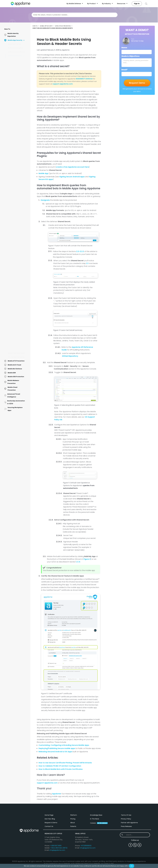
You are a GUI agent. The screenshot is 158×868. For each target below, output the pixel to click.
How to (35, 26)
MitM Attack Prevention (15, 56)
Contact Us (49, 849)
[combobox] (75, 15)
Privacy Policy (126, 841)
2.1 (87, 263)
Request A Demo (51, 845)
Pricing (73, 841)
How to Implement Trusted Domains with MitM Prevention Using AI (18, 340)
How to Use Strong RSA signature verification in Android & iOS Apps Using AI (18, 158)
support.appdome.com (47, 783)
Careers (99, 845)
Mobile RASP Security (15, 44)
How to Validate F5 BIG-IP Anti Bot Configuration (60, 766)
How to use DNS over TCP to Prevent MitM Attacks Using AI (18, 76)
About (73, 845)
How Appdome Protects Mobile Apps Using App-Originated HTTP (17, 221)
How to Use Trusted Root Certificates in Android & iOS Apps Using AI (18, 62)
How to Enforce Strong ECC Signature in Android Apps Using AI (18, 213)
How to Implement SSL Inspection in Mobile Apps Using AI (18, 109)
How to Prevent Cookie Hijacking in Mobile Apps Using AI (17, 174)
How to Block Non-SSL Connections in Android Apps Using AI (17, 318)
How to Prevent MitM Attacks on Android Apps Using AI (18, 181)
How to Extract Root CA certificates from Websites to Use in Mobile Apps (18, 101)
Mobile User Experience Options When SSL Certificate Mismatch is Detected (17, 251)
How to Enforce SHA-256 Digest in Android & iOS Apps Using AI (17, 144)
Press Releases (126, 849)
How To (7, 29)
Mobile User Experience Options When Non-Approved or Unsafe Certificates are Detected (18, 204)
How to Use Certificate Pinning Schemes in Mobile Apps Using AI (18, 325)
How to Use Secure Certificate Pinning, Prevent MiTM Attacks (65, 763)
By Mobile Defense (75, 4)
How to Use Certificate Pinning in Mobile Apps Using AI (17, 347)
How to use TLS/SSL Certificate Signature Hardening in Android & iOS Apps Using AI (17, 92)
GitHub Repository (70, 356)
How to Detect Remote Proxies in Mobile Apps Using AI (17, 233)
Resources (122, 4)
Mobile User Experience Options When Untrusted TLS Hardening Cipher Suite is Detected (18, 242)
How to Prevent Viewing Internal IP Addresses (17, 150)
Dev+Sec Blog (50, 841)
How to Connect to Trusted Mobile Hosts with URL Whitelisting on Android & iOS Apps (18, 190)
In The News (95, 841)
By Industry (107, 4)
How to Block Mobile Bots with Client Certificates (18, 298)
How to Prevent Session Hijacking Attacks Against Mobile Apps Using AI (18, 136)
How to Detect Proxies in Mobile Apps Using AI (17, 311)
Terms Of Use (126, 837)
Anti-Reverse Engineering (16, 357)
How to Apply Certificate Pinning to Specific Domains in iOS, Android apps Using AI (17, 283)
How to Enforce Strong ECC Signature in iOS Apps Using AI (18, 275)
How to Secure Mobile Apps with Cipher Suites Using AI (18, 197)
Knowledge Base (96, 837)
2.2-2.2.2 (80, 251)
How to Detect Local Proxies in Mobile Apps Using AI (18, 227)
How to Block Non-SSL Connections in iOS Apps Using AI (18, 267)
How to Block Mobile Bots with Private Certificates (18, 130)
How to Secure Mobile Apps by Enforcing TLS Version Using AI (18, 116)
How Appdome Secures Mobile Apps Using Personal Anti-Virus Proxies (18, 166)
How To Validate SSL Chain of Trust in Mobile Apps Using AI (18, 332)
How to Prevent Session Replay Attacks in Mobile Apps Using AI (17, 69)
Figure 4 (87, 559)
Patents (73, 849)
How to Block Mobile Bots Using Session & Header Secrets (18, 305)
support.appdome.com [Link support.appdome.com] (63, 84)
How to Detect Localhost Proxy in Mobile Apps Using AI (18, 260)
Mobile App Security (46, 26)
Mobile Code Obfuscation (16, 353)
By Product (92, 4)
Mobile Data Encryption (15, 48)
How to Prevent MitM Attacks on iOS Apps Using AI (18, 292)
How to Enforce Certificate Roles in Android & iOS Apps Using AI (18, 84)
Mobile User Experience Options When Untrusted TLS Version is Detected (17, 123)
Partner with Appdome (129, 845)
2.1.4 (78, 562)
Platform (74, 837)
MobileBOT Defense (84, 79)
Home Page (49, 837)
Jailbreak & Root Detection (16, 52)
